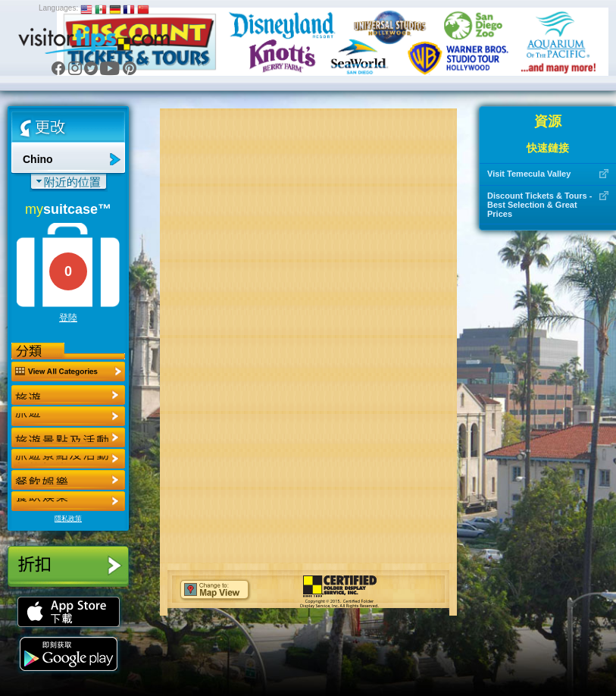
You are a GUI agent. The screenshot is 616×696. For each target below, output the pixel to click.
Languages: (58, 8)
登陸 (68, 318)
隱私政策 (68, 519)
